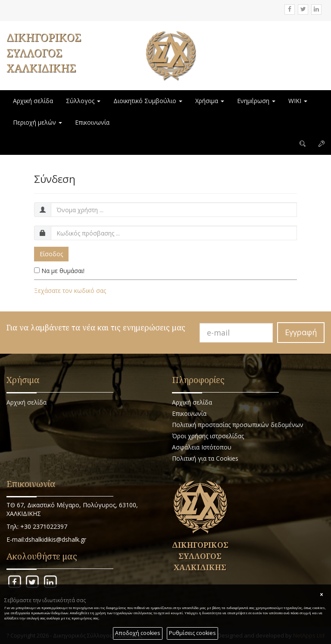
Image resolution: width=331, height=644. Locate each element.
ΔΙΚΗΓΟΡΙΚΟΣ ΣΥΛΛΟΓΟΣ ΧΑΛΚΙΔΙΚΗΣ (44, 52)
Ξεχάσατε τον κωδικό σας (70, 291)
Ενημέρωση (256, 101)
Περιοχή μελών (37, 122)
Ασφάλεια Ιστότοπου (202, 447)
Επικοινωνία (92, 122)
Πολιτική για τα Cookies (205, 458)
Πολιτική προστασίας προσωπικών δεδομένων (238, 425)
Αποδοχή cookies (138, 633)
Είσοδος (51, 254)
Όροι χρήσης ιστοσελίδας (208, 436)
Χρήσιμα (210, 101)
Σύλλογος (83, 101)
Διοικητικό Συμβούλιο (148, 101)
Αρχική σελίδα (33, 101)
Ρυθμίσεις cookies (192, 633)
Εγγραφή (301, 332)
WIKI (298, 101)
